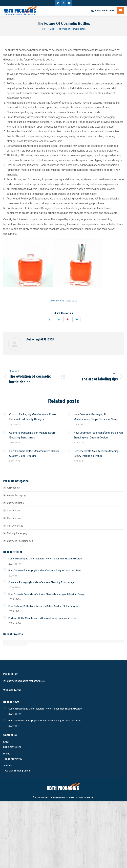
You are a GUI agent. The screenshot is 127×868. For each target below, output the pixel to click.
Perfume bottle (15, 526)
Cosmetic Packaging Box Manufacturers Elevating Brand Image (32, 435)
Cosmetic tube (15, 518)
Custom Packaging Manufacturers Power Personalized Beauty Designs (33, 417)
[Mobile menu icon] (120, 11)
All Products (13, 488)
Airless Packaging (16, 495)
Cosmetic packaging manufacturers (26, 681)
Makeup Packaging (17, 533)
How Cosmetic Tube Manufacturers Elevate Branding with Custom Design (99, 435)
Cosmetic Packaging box (20, 541)
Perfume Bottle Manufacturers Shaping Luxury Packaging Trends (96, 454)
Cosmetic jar (14, 511)
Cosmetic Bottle (15, 503)
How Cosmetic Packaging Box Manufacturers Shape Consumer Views (96, 417)
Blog (62, 301)
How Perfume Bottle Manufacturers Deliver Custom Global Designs (34, 454)
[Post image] (5, 414)
